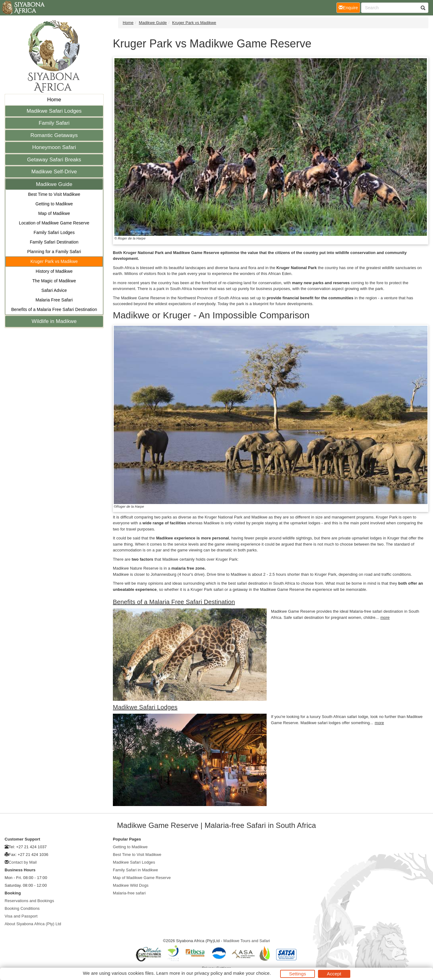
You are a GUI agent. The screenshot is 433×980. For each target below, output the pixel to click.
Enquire (349, 7)
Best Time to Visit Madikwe (54, 194)
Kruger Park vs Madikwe (54, 261)
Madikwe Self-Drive (54, 172)
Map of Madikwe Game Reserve (142, 878)
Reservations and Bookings (29, 901)
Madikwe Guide (54, 184)
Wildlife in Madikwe (54, 321)
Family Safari (54, 123)
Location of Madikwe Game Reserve (54, 223)
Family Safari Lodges (54, 232)
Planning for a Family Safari (54, 252)
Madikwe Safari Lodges (54, 111)
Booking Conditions (22, 908)
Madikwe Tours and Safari (247, 941)
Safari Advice (54, 290)
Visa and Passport (21, 916)
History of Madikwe (54, 271)
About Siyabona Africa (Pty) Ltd (33, 924)
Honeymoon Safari (54, 147)
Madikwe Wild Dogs (131, 885)
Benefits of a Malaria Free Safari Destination (54, 309)
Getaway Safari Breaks (54, 160)
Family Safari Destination (54, 242)
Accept (334, 974)
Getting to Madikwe (54, 204)
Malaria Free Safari (54, 300)
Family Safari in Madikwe (135, 870)
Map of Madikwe (54, 213)
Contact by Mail (23, 862)
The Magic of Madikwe (54, 281)
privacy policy (208, 973)
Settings (298, 974)
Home (54, 100)
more (385, 617)
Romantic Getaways (54, 135)
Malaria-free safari (129, 893)
